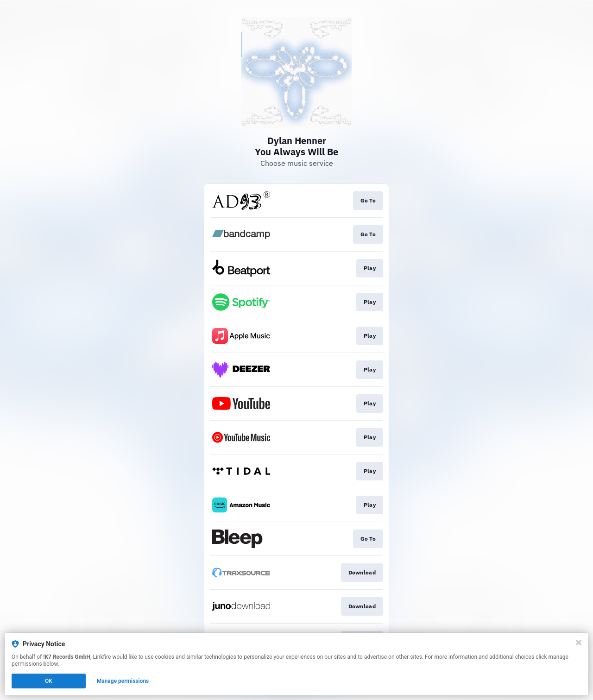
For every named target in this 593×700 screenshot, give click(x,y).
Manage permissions (123, 681)
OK (49, 681)
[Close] (579, 643)
